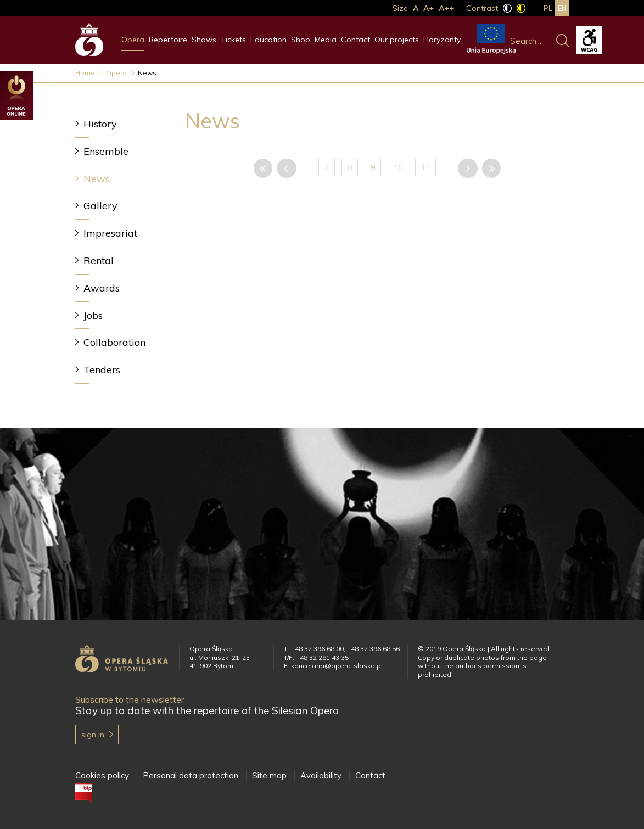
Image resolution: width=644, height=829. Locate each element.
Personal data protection (191, 775)
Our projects (397, 40)
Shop (301, 40)
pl (548, 8)
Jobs (93, 315)
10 (398, 167)
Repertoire (168, 40)
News (97, 179)
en (562, 8)
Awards (102, 288)
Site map (269, 775)
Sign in (93, 735)
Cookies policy (102, 775)
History (100, 124)
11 (425, 167)
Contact (355, 40)
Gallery (100, 206)
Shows (204, 40)
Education (268, 40)
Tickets (233, 40)
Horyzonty (442, 40)
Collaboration (114, 342)
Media (326, 40)
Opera (133, 40)
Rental (99, 261)
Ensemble (106, 151)
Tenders (102, 370)
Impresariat (110, 233)
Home (85, 73)
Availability (321, 775)
